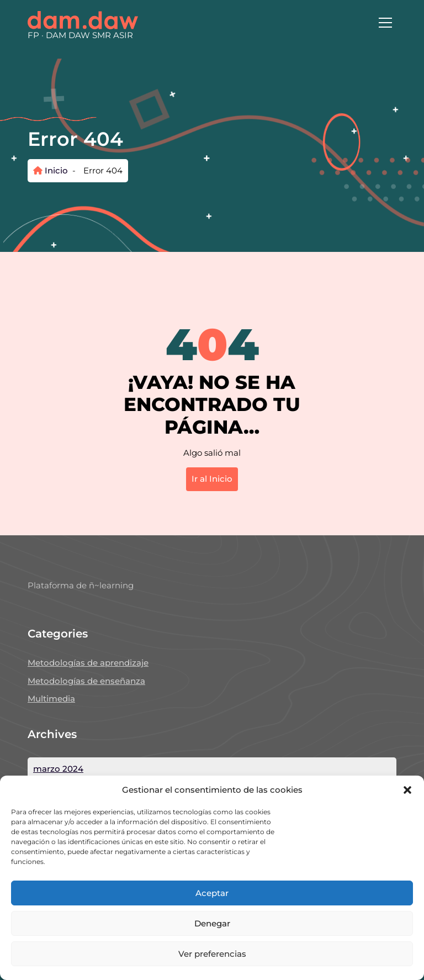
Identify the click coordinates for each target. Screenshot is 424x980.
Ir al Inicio (212, 479)
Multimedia (51, 699)
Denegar (212, 923)
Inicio (51, 170)
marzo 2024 (58, 769)
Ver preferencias (212, 954)
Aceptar (212, 893)
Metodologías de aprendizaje (88, 663)
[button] (407, 790)
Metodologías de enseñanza (86, 681)
